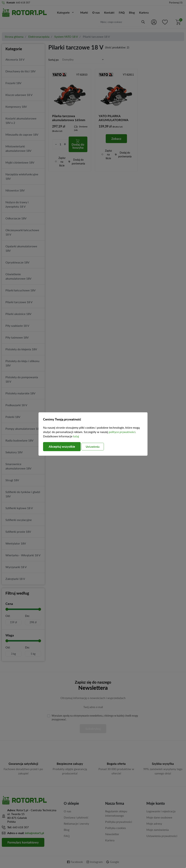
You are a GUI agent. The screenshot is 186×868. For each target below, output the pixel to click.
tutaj (76, 436)
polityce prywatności (122, 432)
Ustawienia (96, 447)
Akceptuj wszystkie (63, 447)
